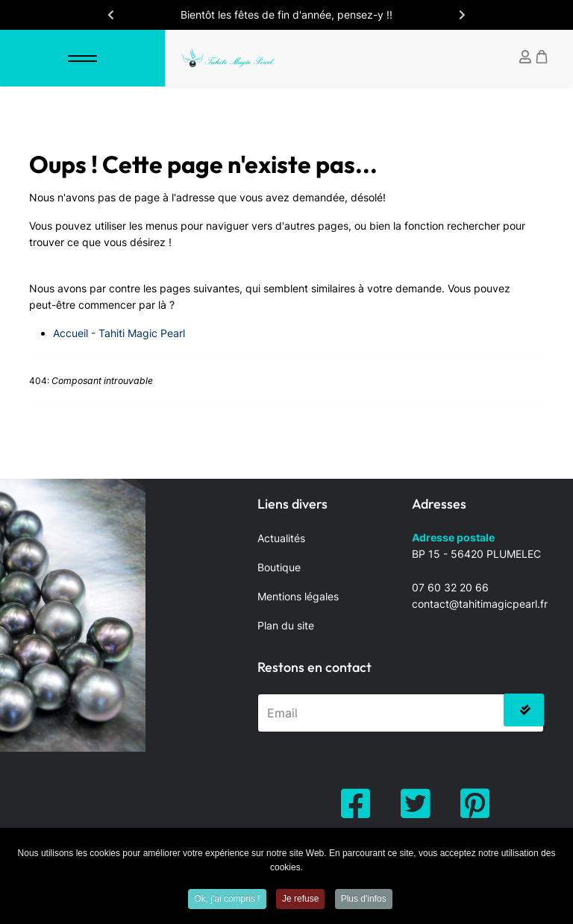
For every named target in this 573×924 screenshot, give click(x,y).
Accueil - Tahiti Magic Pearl (119, 333)
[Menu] (82, 58)
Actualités (281, 538)
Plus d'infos (364, 901)
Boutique (279, 567)
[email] (401, 713)
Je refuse (300, 901)
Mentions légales (298, 596)
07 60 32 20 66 (450, 587)
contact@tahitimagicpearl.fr (480, 604)
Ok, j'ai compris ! (227, 901)
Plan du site (286, 625)
